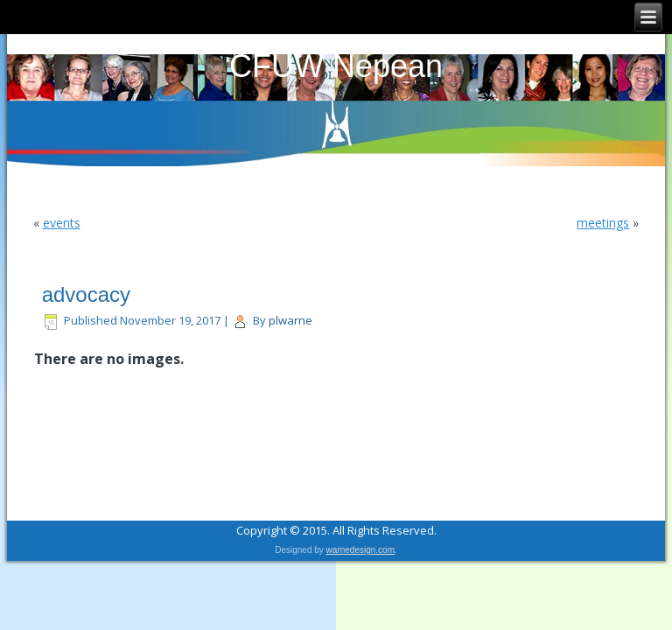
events (62, 223)
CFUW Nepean (336, 66)
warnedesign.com (360, 550)
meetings (603, 223)
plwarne (290, 320)
